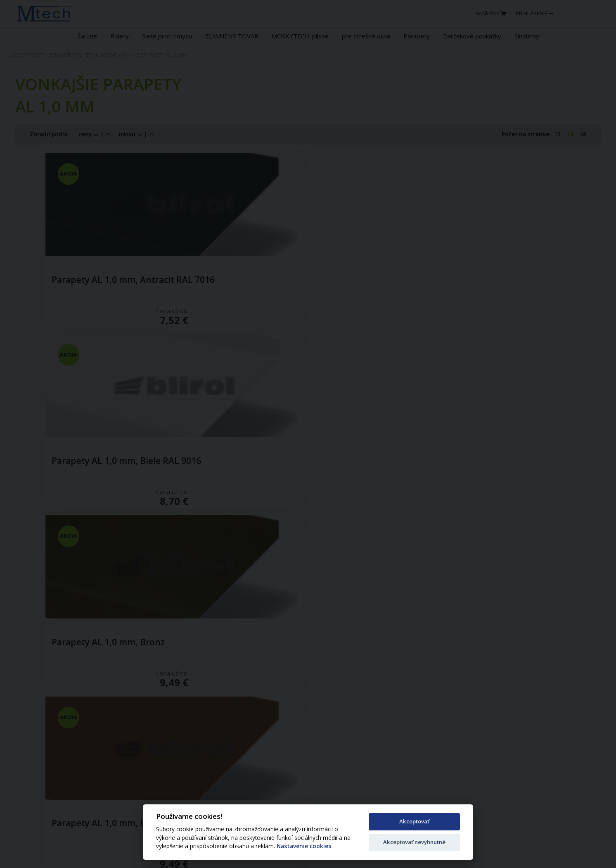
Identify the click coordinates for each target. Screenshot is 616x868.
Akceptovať (414, 821)
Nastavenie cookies (304, 846)
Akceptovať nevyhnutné (414, 842)
